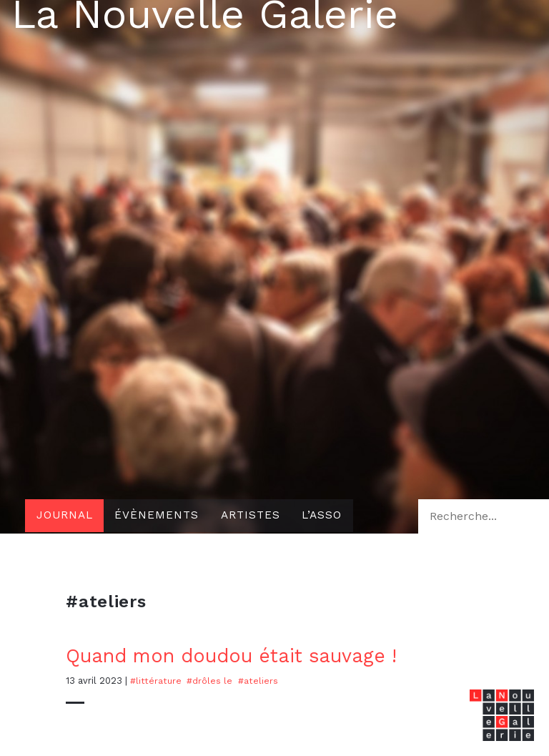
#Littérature (156, 681)
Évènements (160, 516)
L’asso (331, 516)
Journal (66, 516)
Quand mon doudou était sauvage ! (241, 656)
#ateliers (259, 681)
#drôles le (210, 681)
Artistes (257, 516)
